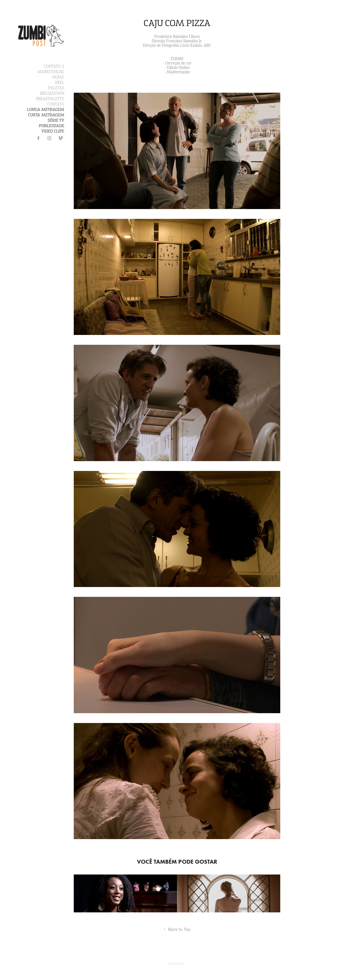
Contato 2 (54, 66)
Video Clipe (53, 131)
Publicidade (52, 126)
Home (58, 77)
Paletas (56, 88)
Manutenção (51, 72)
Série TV (56, 121)
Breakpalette (50, 99)
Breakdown (52, 93)
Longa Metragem (46, 110)
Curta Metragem (46, 115)
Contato (56, 104)
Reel (60, 83)
